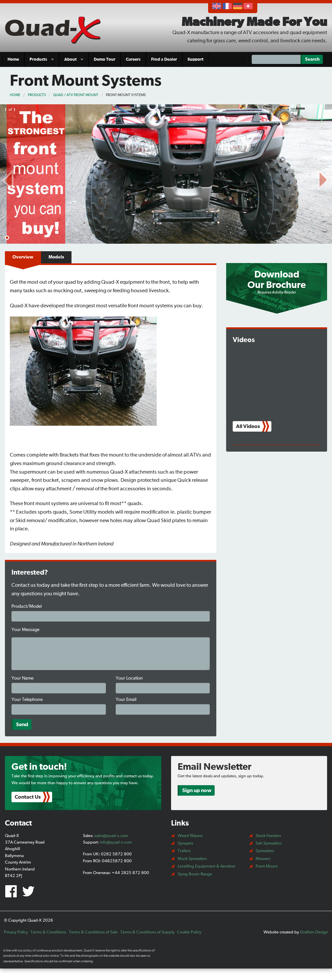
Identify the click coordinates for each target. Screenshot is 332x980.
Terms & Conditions (48, 932)
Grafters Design (314, 932)
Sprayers (185, 843)
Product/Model (27, 606)
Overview (23, 257)
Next (324, 178)
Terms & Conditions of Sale (93, 932)
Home (13, 60)
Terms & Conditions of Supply (147, 932)
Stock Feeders (268, 836)
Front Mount (267, 866)
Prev (8, 178)
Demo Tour (105, 60)
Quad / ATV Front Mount (76, 95)
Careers (133, 60)
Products (38, 60)
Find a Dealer (164, 60)
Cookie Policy (189, 932)
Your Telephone (27, 700)
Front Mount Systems (126, 95)
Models (56, 257)
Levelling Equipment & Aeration (206, 866)
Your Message (25, 630)
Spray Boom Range (195, 874)
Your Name (22, 678)
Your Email (126, 700)
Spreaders (265, 851)
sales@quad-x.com (111, 836)
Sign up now (197, 790)
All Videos (248, 426)
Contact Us (28, 797)
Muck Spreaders (192, 859)
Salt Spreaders (269, 843)
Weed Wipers (190, 836)
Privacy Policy (16, 932)
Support (195, 60)
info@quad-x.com (116, 842)
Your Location (129, 678)
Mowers (263, 859)
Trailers (184, 851)
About (70, 60)
